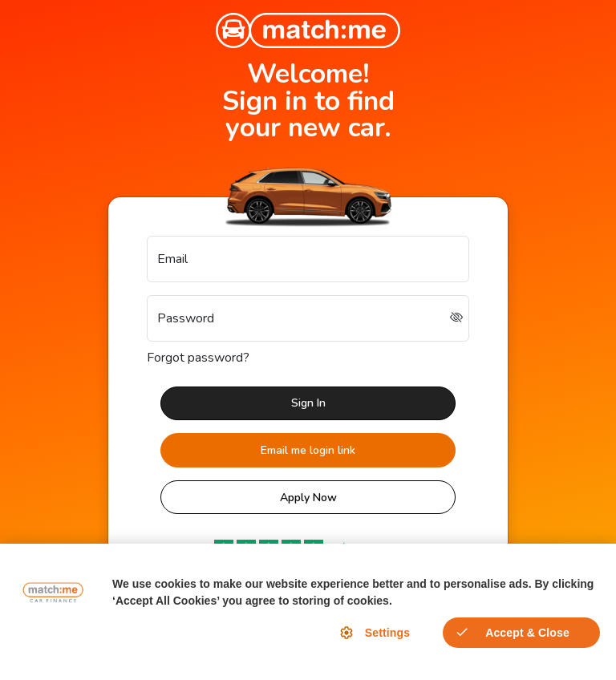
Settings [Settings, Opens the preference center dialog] (387, 633)
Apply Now (308, 498)
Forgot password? (198, 358)
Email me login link (308, 450)
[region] (308, 612)
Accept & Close (527, 633)
